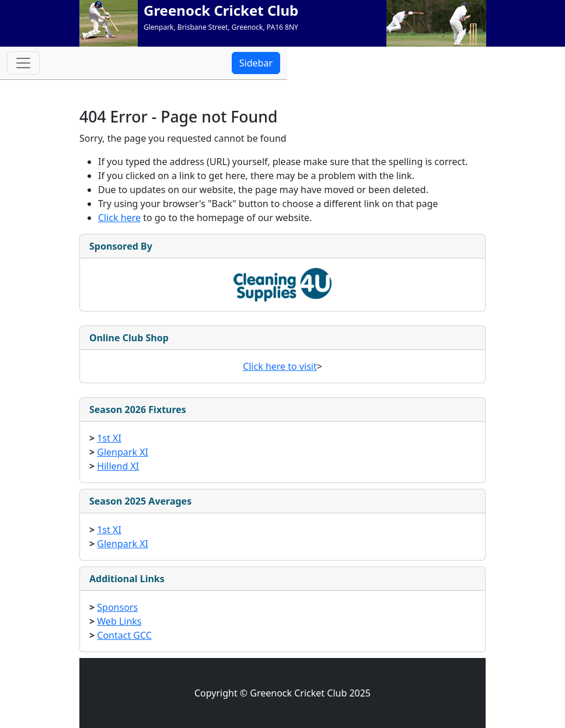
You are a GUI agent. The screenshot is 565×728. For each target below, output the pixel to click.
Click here (119, 218)
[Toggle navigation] (23, 63)
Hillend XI (118, 466)
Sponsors (117, 607)
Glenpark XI (123, 452)
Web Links (119, 621)
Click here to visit (280, 366)
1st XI (109, 438)
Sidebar (256, 63)
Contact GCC (124, 635)
